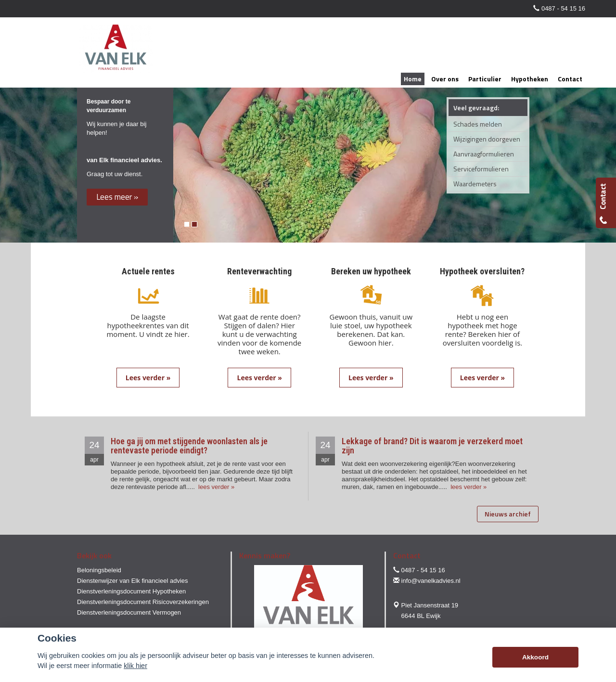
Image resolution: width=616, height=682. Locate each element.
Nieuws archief (508, 514)
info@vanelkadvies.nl (431, 581)
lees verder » (216, 487)
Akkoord (535, 657)
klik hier (135, 666)
